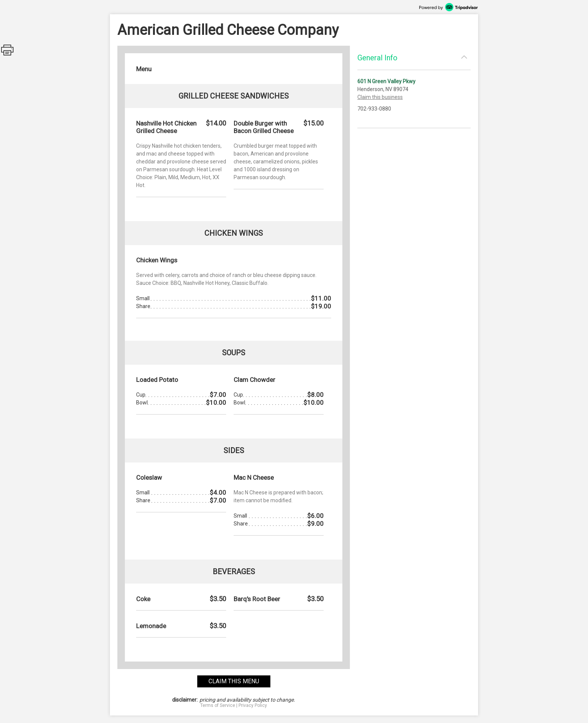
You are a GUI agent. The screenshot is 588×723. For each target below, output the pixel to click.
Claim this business (380, 97)
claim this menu (234, 681)
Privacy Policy (253, 705)
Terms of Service (218, 705)
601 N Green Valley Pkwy (386, 81)
